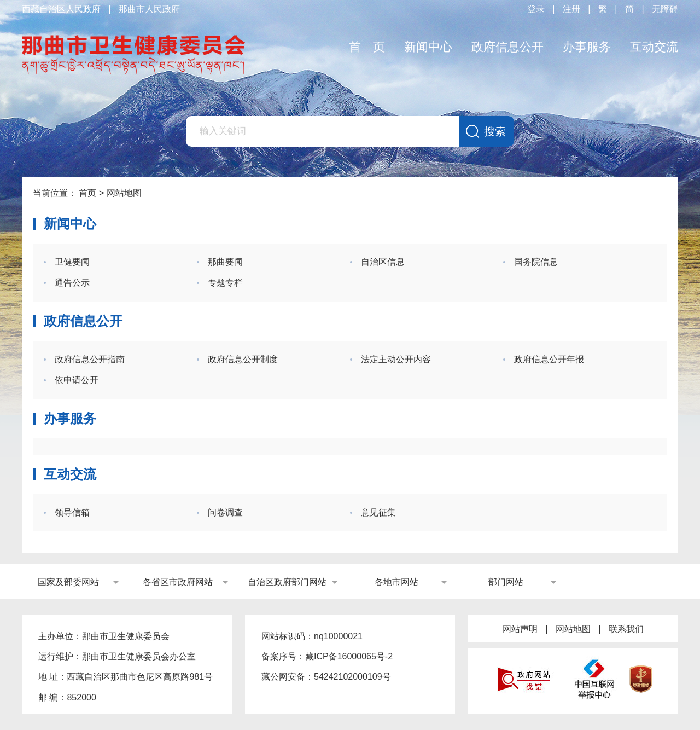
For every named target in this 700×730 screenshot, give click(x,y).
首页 (87, 193)
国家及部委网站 (68, 582)
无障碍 (665, 9)
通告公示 (72, 283)
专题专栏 (225, 283)
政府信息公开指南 (90, 359)
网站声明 (520, 629)
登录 (536, 9)
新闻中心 (428, 47)
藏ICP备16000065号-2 (349, 656)
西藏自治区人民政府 (61, 9)
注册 (571, 9)
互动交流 (654, 47)
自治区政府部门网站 (287, 582)
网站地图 (573, 629)
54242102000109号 (352, 677)
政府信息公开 (507, 47)
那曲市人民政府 (149, 9)
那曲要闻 (225, 262)
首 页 (367, 47)
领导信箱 (72, 512)
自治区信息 (383, 262)
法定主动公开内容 (396, 359)
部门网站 (506, 582)
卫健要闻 (72, 262)
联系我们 (626, 629)
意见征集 (378, 512)
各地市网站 (396, 582)
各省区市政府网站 (178, 582)
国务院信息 (536, 262)
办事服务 (587, 47)
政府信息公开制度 (243, 359)
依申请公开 (77, 380)
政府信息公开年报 (549, 359)
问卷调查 (225, 512)
